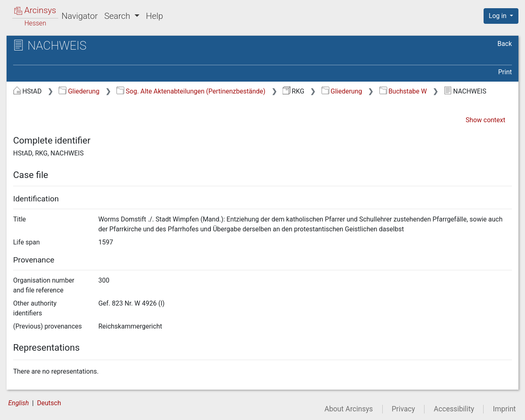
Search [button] (118, 16)
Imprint (504, 409)
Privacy (403, 409)
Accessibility (454, 409)
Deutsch (49, 403)
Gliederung (79, 91)
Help (155, 16)
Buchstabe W (403, 91)
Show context (485, 120)
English (18, 403)
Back (505, 44)
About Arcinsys (349, 409)
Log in (499, 16)
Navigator (80, 16)
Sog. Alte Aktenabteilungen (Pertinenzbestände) (191, 91)
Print (505, 72)
